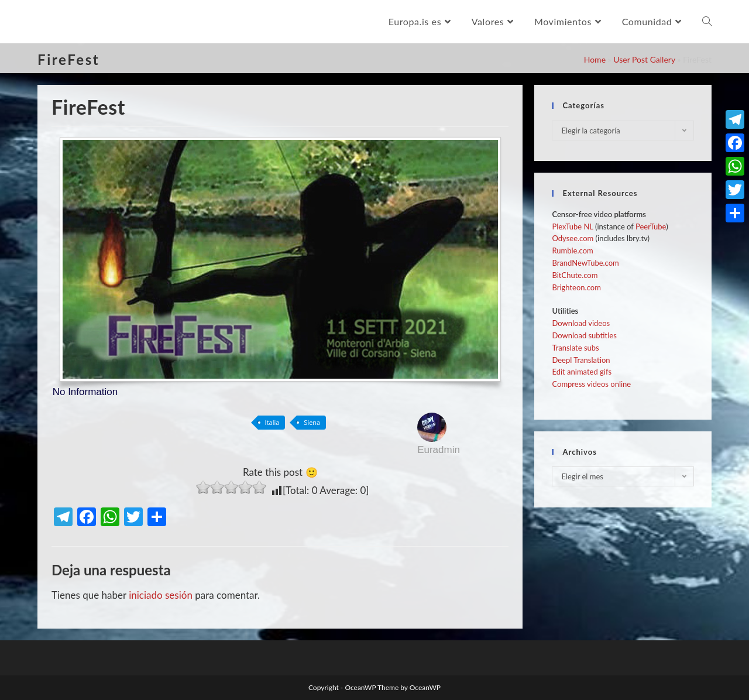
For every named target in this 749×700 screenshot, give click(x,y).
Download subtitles (584, 335)
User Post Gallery (644, 59)
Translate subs (575, 348)
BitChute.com (575, 275)
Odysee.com (573, 238)
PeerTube (651, 227)
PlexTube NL (572, 227)
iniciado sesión (161, 595)
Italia (272, 422)
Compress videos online (591, 384)
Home (595, 59)
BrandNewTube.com (585, 263)
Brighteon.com (576, 287)
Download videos (581, 323)
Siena (312, 422)
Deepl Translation (581, 360)
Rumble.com (572, 251)
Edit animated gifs (582, 372)
